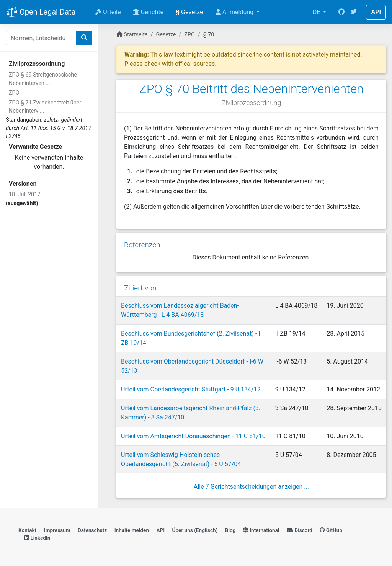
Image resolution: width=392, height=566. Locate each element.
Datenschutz (92, 530)
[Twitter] (354, 12)
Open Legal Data (41, 13)
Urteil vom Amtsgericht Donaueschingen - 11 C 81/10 (193, 436)
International (261, 530)
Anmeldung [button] (235, 12)
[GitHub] (341, 12)
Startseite (136, 35)
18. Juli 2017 (24, 195)
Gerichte (148, 12)
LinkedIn (37, 538)
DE (317, 12)
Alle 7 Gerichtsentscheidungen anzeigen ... (251, 487)
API (376, 12)
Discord (300, 530)
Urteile (108, 12)
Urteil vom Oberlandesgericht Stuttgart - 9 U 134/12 (191, 389)
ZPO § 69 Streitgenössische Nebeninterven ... (43, 79)
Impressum (57, 530)
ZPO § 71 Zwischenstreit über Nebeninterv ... (45, 107)
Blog (230, 530)
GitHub (331, 530)
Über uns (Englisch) (195, 530)
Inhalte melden (132, 530)
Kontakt (27, 530)
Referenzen (142, 245)
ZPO (14, 93)
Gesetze (189, 12)
